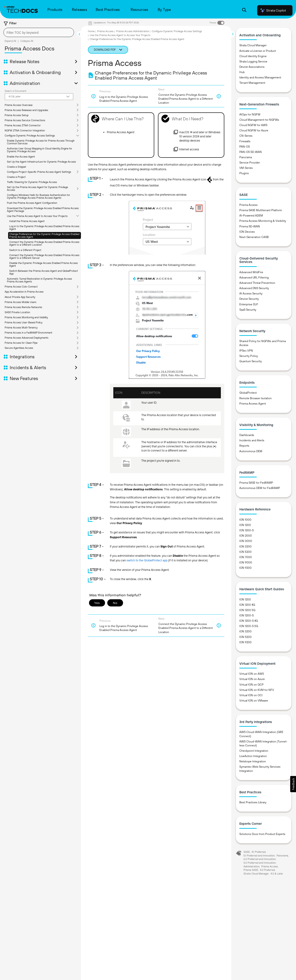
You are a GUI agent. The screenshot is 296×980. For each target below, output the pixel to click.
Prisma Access (105, 31)
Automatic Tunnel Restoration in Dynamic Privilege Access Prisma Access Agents (39, 280)
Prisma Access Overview (19, 105)
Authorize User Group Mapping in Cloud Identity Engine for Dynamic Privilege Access (40, 150)
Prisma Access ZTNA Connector (23, 125)
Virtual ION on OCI (251, 695)
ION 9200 (245, 568)
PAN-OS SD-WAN (251, 152)
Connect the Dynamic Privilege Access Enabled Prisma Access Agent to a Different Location (44, 243)
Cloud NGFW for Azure (254, 130)
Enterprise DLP (249, 304)
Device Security (249, 299)
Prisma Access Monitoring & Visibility (263, 221)
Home (91, 31)
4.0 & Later (277, 874)
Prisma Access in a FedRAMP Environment (28, 333)
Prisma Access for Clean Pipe (21, 343)
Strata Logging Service (253, 62)
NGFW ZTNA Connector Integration (25, 130)
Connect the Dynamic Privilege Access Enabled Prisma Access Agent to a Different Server (44, 257)
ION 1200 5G (247, 610)
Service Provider (250, 163)
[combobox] (39, 32)
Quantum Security (251, 361)
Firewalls (245, 141)
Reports (244, 446)
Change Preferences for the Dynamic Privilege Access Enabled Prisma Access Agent (44, 235)
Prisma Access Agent (253, 404)
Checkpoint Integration (254, 751)
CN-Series (246, 136)
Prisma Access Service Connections (25, 120)
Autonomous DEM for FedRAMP (260, 488)
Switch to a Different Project (25, 250)
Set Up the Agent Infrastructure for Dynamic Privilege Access (41, 162)
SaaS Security (248, 310)
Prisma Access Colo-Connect (21, 287)
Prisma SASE (251, 870)
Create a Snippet (17, 167)
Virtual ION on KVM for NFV (257, 690)
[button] (293, 784)
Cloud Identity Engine (253, 56)
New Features (24, 378)
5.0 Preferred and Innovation (260, 863)
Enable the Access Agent (21, 157)
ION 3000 (246, 541)
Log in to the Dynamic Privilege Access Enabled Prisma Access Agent (44, 228)
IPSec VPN (246, 351)
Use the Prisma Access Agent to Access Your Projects (37, 216)
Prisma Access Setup (17, 115)
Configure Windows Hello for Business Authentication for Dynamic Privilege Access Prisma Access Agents (39, 196)
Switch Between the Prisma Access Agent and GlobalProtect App (44, 272)
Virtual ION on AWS (252, 674)
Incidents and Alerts (252, 440)
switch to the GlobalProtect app (147, 560)
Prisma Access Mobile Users (20, 302)
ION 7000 (246, 557)
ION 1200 (245, 525)
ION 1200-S (247, 530)
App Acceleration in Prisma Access (24, 292)
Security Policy (249, 356)
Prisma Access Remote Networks (23, 307)
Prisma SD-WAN (250, 226)
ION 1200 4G (247, 605)
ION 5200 (245, 552)
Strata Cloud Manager (253, 45)
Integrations (22, 357)
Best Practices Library (253, 802)
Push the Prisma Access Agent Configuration (32, 203)
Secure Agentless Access (19, 348)
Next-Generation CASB (254, 237)
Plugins (244, 173)
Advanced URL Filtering (254, 278)
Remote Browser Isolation (256, 398)
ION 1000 (245, 520)
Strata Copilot (273, 10)
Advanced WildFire (251, 272)
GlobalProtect (248, 393)
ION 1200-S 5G (249, 626)
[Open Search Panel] (244, 11)
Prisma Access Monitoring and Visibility (26, 317)
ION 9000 (246, 563)
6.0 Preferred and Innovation (260, 859)
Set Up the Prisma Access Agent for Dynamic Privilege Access (37, 189)
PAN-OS (245, 147)
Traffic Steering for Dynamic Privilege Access (32, 182)
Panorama (246, 157)
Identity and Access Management (260, 77)
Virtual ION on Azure (252, 679)
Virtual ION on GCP (251, 685)
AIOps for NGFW (250, 114)
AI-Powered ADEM (251, 216)
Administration (25, 83)
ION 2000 (246, 536)
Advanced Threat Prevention (257, 283)
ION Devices (247, 232)
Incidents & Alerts (28, 368)
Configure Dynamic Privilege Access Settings (30, 136)
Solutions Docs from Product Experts (262, 834)
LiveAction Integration (253, 756)
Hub (242, 72)
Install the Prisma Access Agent (27, 221)
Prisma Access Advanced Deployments (26, 338)
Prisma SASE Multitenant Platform (261, 210)
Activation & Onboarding (35, 72)
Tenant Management (252, 83)
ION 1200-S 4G (249, 621)
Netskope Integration (253, 761)
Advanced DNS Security (254, 288)
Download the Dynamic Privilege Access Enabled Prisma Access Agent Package (43, 210)
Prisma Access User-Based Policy (23, 322)
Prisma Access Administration (133, 31)
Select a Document (15, 91)
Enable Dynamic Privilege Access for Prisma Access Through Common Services (41, 142)
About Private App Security (20, 297)
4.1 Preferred (259, 852)
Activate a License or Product (258, 51)
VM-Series (246, 168)
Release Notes (25, 62)
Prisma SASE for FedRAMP (256, 483)
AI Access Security (251, 294)
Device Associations (252, 67)
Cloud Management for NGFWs (259, 120)
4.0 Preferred (267, 870)
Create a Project (16, 177)
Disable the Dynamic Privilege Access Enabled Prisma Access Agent (43, 264)
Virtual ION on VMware (254, 701)
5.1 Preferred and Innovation (259, 856)
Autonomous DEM (251, 451)
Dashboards (247, 435)
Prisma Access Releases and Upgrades (26, 110)
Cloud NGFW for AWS (253, 125)
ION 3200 (245, 547)
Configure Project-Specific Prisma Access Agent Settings (39, 172)
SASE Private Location (17, 312)
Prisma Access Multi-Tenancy (21, 328)
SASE (247, 852)
